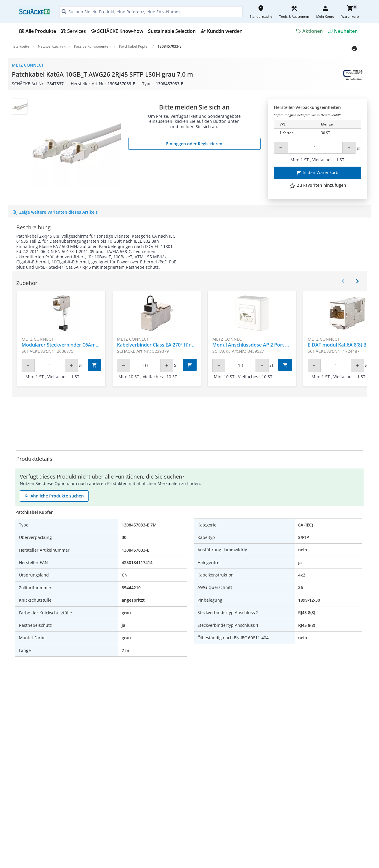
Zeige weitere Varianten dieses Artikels (55, 212)
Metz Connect (28, 65)
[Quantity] (315, 148)
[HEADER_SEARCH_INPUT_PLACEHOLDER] (151, 12)
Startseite (21, 46)
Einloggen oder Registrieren (194, 144)
